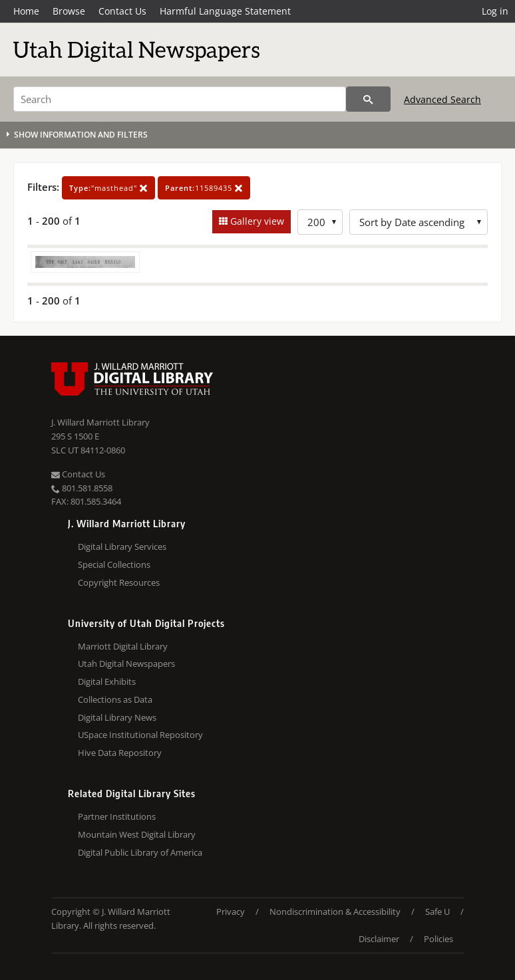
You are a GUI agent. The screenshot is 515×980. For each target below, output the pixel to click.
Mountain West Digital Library (137, 834)
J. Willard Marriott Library (100, 422)
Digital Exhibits (107, 681)
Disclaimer (379, 939)
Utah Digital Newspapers (126, 664)
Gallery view (256, 221)
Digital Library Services (122, 547)
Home (26, 11)
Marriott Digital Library (123, 646)
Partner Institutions (117, 816)
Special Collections (114, 564)
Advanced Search (442, 99)
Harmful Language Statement (225, 11)
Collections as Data (115, 699)
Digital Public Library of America (140, 852)
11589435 (204, 188)
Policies (438, 939)
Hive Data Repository (120, 753)
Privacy (231, 912)
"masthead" (108, 188)
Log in (495, 11)
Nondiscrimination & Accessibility (335, 912)
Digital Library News (117, 717)
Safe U (437, 912)
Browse (69, 11)
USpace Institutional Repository (140, 735)
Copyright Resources (119, 582)
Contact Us (122, 11)
